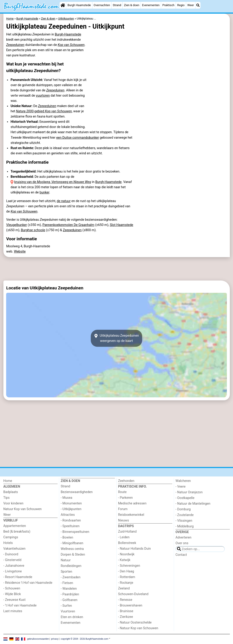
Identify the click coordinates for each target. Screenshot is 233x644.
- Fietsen (67, 583)
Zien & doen (132, 5)
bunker (44, 192)
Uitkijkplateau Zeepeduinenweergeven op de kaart (116, 338)
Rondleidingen (71, 566)
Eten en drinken (72, 617)
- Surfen (66, 606)
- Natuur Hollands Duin (134, 549)
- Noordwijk (126, 554)
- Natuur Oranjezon (189, 492)
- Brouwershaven (130, 605)
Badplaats (11, 492)
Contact (181, 555)
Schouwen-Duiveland (133, 594)
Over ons (182, 543)
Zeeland (124, 588)
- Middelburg (185, 526)
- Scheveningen (129, 566)
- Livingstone (13, 571)
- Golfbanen (69, 600)
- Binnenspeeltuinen (75, 532)
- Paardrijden (70, 594)
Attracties (68, 515)
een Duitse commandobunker (78, 138)
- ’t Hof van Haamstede (20, 605)
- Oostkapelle (185, 498)
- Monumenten (71, 503)
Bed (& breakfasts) (17, 532)
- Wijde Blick (12, 594)
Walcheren (183, 481)
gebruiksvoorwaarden (38, 639)
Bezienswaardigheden (77, 492)
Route (122, 492)
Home (8, 481)
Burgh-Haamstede (68, 34)
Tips (7, 498)
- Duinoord (11, 554)
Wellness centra (72, 549)
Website (20, 252)
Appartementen (15, 526)
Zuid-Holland (127, 532)
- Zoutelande (185, 515)
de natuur (64, 201)
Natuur (66, 560)
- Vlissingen (184, 521)
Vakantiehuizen (15, 549)
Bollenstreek (127, 543)
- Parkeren (125, 498)
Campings (11, 537)
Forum (123, 509)
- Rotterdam (127, 577)
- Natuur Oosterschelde (135, 623)
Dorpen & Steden (73, 555)
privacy (55, 639)
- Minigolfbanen (72, 543)
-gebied (44, 111)
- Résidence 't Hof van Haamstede (28, 583)
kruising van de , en (53, 182)
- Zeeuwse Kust (15, 600)
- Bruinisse (126, 611)
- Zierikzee (125, 617)
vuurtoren (43, 96)
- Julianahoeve (14, 566)
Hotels (8, 543)
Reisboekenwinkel (131, 515)
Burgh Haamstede (79, 5)
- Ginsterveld (13, 560)
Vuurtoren (68, 611)
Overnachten (102, 5)
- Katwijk (124, 560)
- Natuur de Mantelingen (193, 504)
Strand (117, 5)
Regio (181, 5)
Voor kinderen (14, 503)
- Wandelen (69, 589)
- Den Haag (126, 571)
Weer (191, 5)
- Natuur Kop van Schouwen (138, 628)
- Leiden (124, 537)
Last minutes (13, 611)
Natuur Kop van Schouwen (23, 509)
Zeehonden (126, 481)
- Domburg (183, 509)
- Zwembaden (71, 577)
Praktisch (168, 5)
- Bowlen (67, 538)
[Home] (63, 5)
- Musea (67, 498)
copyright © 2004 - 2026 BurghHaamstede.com (84, 639)
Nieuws (124, 520)
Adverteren (183, 538)
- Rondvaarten (71, 520)
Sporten (66, 572)
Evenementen (151, 5)
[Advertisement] (117, 269)
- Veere (180, 487)
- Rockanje (126, 583)
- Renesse (125, 600)
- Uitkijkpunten (71, 509)
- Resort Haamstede (18, 577)
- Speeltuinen (70, 526)
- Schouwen (12, 588)
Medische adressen (132, 503)
